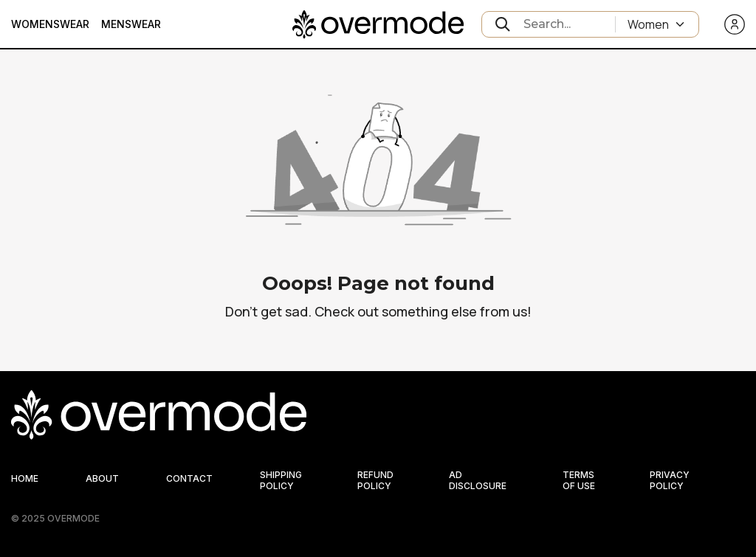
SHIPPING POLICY (281, 480)
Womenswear (50, 24)
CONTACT (189, 478)
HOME (25, 478)
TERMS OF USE (579, 480)
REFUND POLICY (375, 480)
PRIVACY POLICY (670, 480)
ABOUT (102, 478)
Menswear (131, 24)
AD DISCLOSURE (478, 480)
